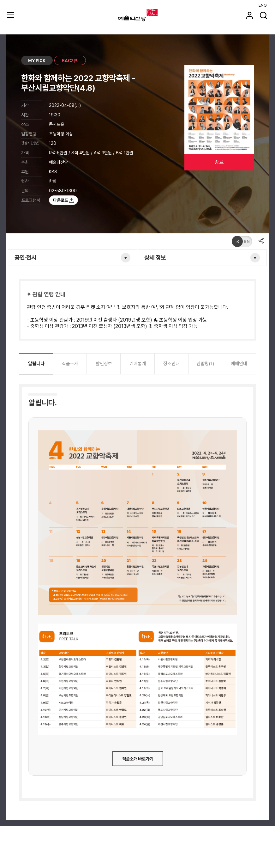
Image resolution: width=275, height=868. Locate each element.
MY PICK (37, 61)
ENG (263, 5)
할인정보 (104, 364)
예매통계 (138, 364)
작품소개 (70, 364)
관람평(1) (205, 364)
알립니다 (36, 364)
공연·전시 (25, 258)
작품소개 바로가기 (138, 759)
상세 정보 (155, 258)
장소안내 (171, 364)
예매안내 (239, 364)
